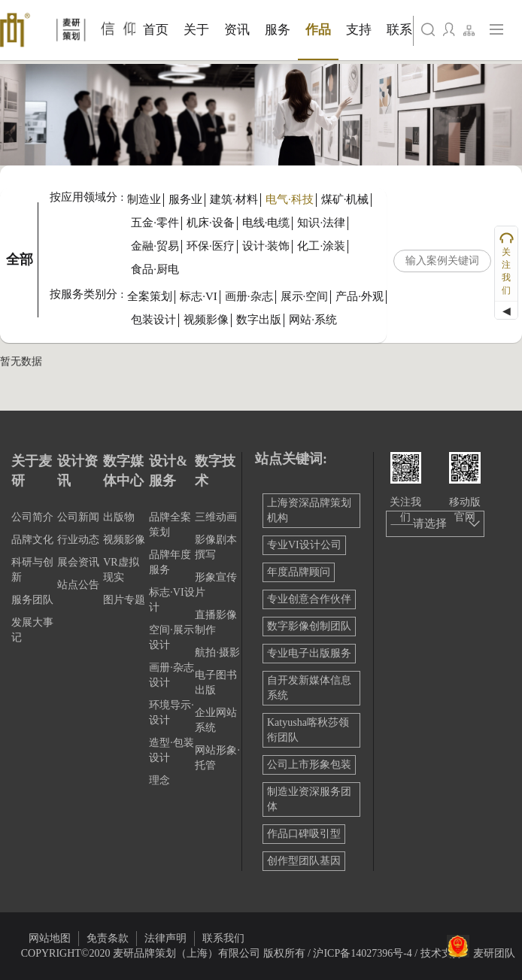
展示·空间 (305, 296)
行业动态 (78, 540)
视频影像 (206, 320)
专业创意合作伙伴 (309, 599)
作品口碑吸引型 (304, 834)
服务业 (185, 199)
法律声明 (165, 938)
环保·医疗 (211, 246)
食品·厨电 (155, 269)
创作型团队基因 (304, 861)
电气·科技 (290, 199)
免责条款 (108, 938)
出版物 (119, 517)
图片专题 (124, 600)
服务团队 (32, 600)
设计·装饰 (266, 246)
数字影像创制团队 (309, 626)
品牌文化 (32, 540)
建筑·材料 (234, 199)
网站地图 (50, 938)
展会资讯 (78, 562)
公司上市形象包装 (309, 765)
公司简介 (32, 517)
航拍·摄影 (217, 652)
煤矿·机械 (345, 199)
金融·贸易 (155, 246)
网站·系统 (313, 320)
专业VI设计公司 (304, 545)
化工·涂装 (321, 246)
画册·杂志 (249, 296)
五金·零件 (155, 223)
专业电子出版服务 (309, 653)
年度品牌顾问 (299, 572)
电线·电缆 (266, 223)
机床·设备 (211, 223)
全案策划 (150, 296)
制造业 (144, 199)
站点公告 (78, 585)
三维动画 (216, 517)
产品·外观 (360, 296)
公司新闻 (78, 517)
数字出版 (259, 320)
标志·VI (199, 296)
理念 (159, 780)
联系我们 (223, 938)
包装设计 (153, 320)
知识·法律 (321, 223)
